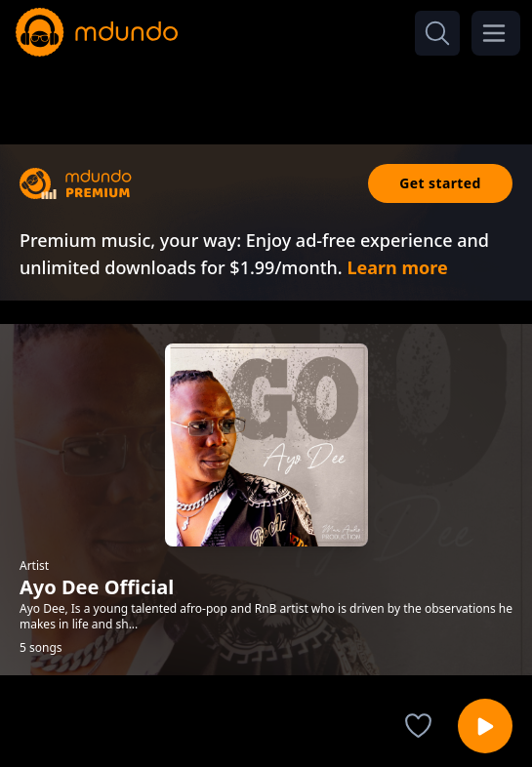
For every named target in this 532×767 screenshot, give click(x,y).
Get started (440, 183)
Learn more (397, 267)
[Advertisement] (266, 96)
